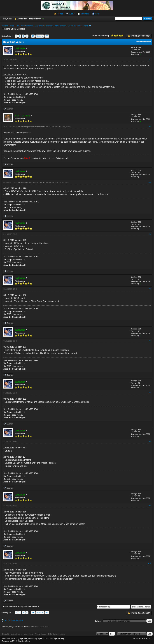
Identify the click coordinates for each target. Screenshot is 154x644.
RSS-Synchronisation (57, 634)
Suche (72, 14)
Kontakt (6, 634)
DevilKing (26, 641)
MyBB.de (24, 639)
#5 (150, 289)
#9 (150, 506)
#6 (150, 341)
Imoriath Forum (8, 26)
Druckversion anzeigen (14, 620)
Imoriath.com (16, 634)
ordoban (65, 182)
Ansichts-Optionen (143, 42)
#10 (149, 564)
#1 (150, 60)
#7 (150, 393)
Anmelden (22, 19)
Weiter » (40, 36)
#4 (150, 234)
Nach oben (28, 634)
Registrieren (35, 19)
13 (33, 36)
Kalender (85, 14)
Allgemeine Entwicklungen (55, 26)
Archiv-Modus (40, 634)
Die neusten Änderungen (78, 26)
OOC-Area (20, 26)
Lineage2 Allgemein (34, 26)
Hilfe (97, 14)
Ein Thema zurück (13, 606)
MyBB (40, 639)
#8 (150, 442)
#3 (150, 182)
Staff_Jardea (66, 127)
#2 (150, 127)
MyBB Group (59, 639)
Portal (60, 14)
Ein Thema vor (30, 606)
